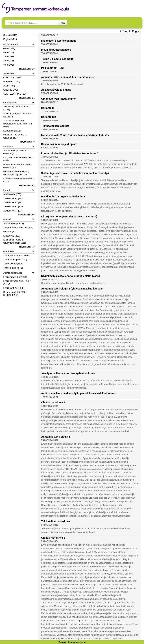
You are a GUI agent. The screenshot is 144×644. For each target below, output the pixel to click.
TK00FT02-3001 (49, 44)
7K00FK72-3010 (50, 35)
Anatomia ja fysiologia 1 (56, 437)
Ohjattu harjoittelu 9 (53, 402)
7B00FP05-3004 (49, 93)
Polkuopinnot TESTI (53, 68)
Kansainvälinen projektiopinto (59, 144)
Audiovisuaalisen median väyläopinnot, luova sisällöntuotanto (79, 393)
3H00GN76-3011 (50, 525)
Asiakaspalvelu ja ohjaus (56, 90)
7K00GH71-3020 (50, 220)
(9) (28, 142)
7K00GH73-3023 (50, 157)
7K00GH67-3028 (50, 177)
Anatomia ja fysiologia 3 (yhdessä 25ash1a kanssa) (72, 289)
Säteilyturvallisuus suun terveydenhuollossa (68, 373)
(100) (27, 215)
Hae (63, 23)
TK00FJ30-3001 (49, 72)
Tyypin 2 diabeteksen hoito (57, 59)
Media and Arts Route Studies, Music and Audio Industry (75, 135)
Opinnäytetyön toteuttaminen (59, 99)
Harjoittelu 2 (48, 117)
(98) (27, 186)
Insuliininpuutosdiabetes (56, 50)
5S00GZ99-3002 (50, 148)
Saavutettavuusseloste (72, 642)
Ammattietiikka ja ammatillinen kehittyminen (68, 77)
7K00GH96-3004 (50, 541)
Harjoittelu (47, 108)
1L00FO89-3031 (49, 112)
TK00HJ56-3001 (50, 139)
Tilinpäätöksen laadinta (55, 126)
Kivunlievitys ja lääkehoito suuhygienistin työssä (71, 276)
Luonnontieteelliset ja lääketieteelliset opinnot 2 (70, 153)
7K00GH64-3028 (50, 440)
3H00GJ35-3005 (50, 130)
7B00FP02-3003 (49, 81)
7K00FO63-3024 (50, 406)
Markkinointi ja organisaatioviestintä (63, 197)
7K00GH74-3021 (50, 292)
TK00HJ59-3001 (50, 397)
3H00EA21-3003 (50, 121)
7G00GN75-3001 (50, 280)
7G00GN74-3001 (50, 377)
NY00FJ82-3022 (49, 102)
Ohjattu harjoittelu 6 (53, 538)
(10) (27, 69)
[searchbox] (32, 23)
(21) (27, 98)
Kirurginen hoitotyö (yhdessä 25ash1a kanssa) (69, 217)
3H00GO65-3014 (50, 200)
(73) (27, 247)
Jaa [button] (124, 31)
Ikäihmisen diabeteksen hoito (59, 41)
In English (135, 31)
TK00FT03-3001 (49, 53)
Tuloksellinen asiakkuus (56, 521)
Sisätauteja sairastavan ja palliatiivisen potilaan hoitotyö (75, 173)
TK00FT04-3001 (49, 63)
